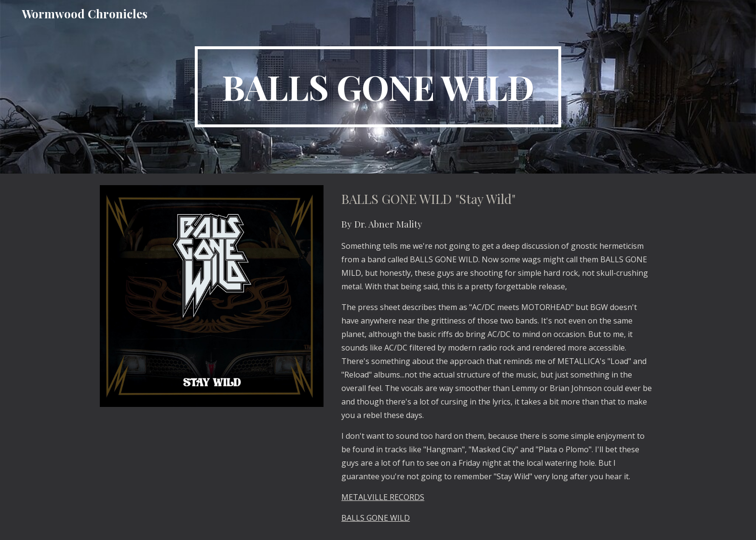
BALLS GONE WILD (376, 518)
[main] (378, 87)
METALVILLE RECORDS (383, 497)
